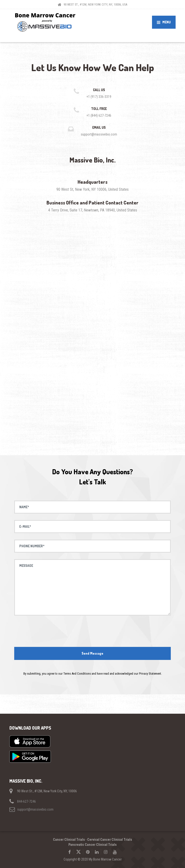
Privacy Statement (150, 674)
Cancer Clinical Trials (69, 840)
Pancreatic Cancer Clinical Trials (92, 845)
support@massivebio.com (35, 809)
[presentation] (92, 631)
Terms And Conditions (77, 674)
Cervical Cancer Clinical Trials (110, 840)
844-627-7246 (26, 801)
